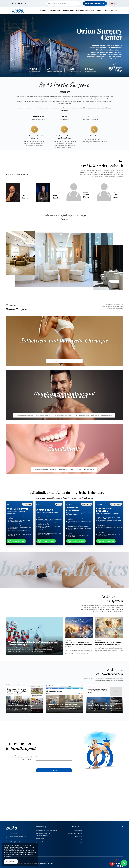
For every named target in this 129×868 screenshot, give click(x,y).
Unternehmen (55, 11)
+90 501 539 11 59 (16, 541)
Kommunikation (111, 11)
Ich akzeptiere (11, 862)
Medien (100, 11)
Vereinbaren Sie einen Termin (95, 3)
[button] (12, 67)
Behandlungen (68, 11)
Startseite (44, 11)
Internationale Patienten (85, 11)
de (113, 3)
